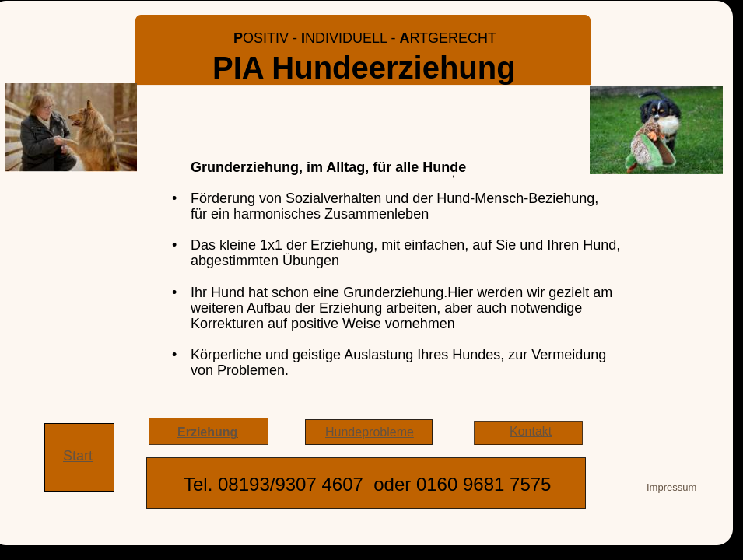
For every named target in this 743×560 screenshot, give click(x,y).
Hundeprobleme (370, 432)
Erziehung (207, 432)
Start (78, 456)
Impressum (671, 487)
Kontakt (531, 431)
